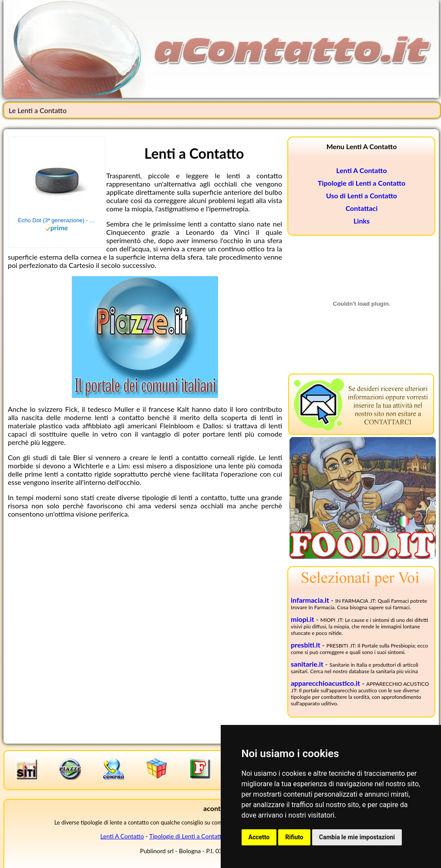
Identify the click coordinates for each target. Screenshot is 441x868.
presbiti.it (306, 645)
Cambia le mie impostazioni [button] (357, 837)
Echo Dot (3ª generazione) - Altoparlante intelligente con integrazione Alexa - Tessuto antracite (57, 220)
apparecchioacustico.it (325, 683)
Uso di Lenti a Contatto (362, 195)
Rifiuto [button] (294, 837)
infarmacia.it (310, 600)
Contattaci (362, 208)
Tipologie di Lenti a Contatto (362, 183)
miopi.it (303, 619)
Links (362, 221)
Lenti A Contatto (361, 170)
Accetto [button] (259, 837)
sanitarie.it (307, 664)
